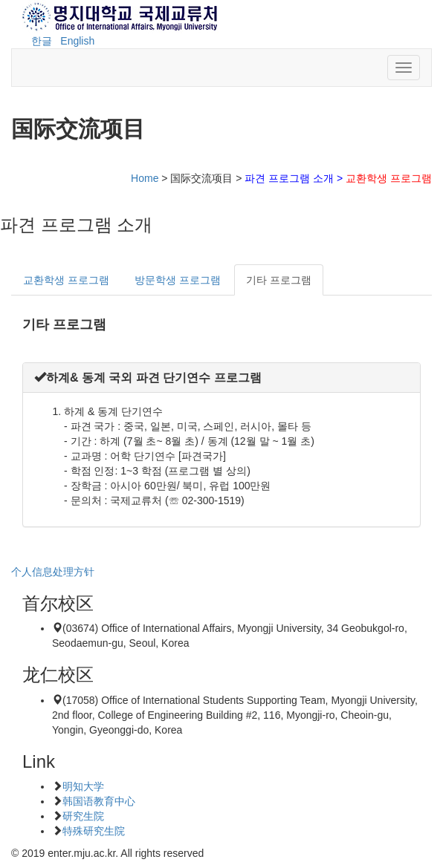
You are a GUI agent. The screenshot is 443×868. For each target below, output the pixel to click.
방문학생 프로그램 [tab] (178, 280)
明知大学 (83, 786)
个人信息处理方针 (53, 572)
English (77, 41)
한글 (42, 41)
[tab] (221, 378)
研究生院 (83, 816)
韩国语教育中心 (99, 801)
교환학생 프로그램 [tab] (66, 280)
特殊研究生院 (94, 831)
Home (145, 178)
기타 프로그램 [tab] (279, 280)
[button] (148, 378)
